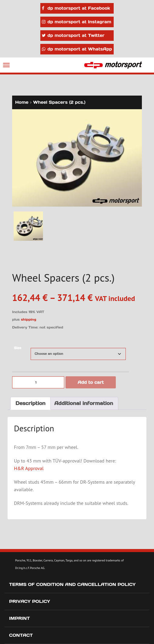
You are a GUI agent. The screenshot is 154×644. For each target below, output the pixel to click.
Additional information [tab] (84, 403)
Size (18, 348)
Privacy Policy (30, 601)
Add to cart (91, 382)
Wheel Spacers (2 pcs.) (59, 102)
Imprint (20, 618)
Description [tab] (30, 403)
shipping (29, 319)
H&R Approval (29, 468)
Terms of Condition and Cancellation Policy (72, 584)
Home (22, 102)
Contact (21, 635)
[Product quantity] (38, 382)
